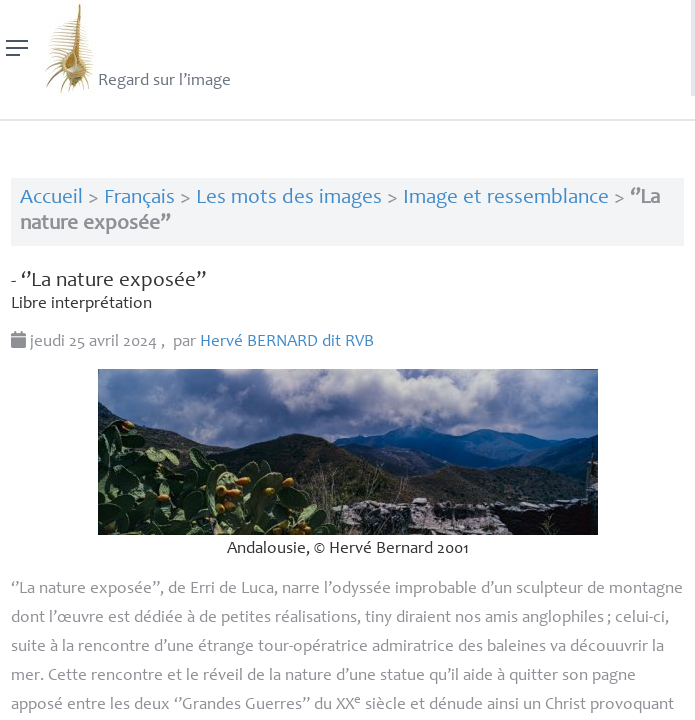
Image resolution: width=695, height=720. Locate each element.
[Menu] (17, 48)
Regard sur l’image (135, 48)
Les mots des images (289, 198)
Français (139, 198)
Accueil (51, 198)
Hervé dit (287, 342)
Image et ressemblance (506, 198)
